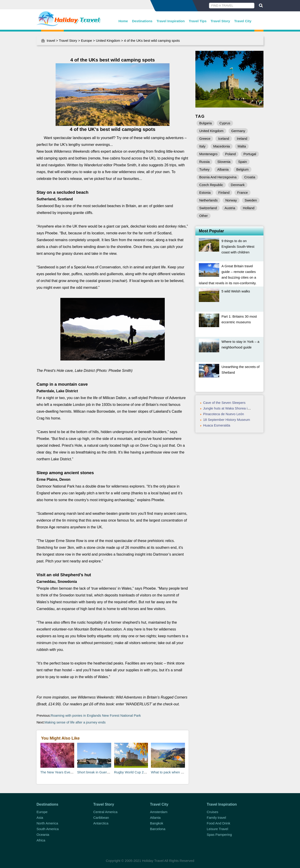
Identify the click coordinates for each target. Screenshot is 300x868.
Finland (224, 192)
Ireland (242, 139)
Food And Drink (218, 823)
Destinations (142, 21)
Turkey (204, 169)
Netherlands (208, 200)
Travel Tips (198, 21)
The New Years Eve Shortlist (62, 772)
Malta (242, 146)
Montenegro (208, 154)
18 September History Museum (227, 420)
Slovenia (224, 162)
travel (51, 40)
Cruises (213, 812)
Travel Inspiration (171, 21)
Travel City (243, 21)
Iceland (224, 139)
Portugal (250, 154)
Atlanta (155, 818)
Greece (205, 139)
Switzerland (208, 208)
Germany (238, 131)
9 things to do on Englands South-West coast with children (238, 246)
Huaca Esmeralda (217, 425)
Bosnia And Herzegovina (218, 177)
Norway (231, 200)
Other (204, 216)
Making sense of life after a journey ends (75, 722)
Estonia (205, 192)
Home (123, 21)
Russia (204, 162)
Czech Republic (211, 185)
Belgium (242, 169)
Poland (230, 154)
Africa (41, 840)
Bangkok (157, 823)
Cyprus (225, 123)
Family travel (216, 818)
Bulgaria (205, 123)
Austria (230, 208)
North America (47, 823)
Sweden (251, 200)
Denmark (238, 185)
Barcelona (158, 829)
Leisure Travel (217, 829)
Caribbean (101, 818)
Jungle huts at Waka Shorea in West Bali (234, 408)
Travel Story (220, 21)
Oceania (43, 835)
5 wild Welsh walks (236, 291)
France (242, 192)
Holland (249, 208)
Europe (86, 40)
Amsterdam (159, 812)
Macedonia (222, 146)
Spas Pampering (219, 835)
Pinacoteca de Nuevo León (224, 414)
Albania (223, 169)
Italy (202, 146)
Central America (105, 812)
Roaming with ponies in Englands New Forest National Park (96, 715)
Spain (242, 162)
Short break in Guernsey (96, 772)
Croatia (250, 177)
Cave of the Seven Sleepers (224, 403)
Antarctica (101, 823)
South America (48, 829)
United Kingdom (108, 40)
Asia (40, 818)
